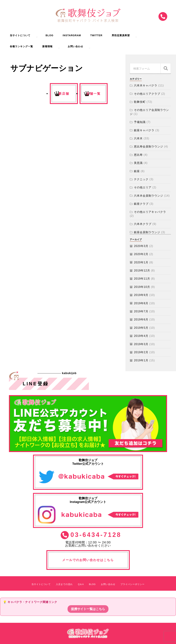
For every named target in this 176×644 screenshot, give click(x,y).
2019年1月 (141, 360)
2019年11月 (142, 279)
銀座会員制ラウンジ (147, 232)
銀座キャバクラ (144, 130)
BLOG (49, 35)
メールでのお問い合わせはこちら (88, 560)
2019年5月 (141, 328)
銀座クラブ (141, 204)
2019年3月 (141, 344)
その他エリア (143, 187)
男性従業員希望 (121, 35)
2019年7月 (141, 311)
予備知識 (140, 122)
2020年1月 (141, 262)
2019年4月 (141, 336)
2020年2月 (141, 254)
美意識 (138, 163)
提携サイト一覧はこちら (88, 609)
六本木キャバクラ (146, 85)
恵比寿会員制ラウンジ (148, 147)
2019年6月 (141, 319)
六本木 (138, 138)
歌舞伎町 (140, 102)
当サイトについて (20, 35)
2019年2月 (141, 352)
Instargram (72, 35)
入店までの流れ (64, 584)
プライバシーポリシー (133, 584)
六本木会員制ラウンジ (148, 196)
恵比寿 (138, 155)
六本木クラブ (143, 224)
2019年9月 (141, 295)
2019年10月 (142, 287)
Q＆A (81, 584)
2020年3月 (141, 246)
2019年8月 (141, 303)
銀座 (137, 171)
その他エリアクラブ (147, 94)
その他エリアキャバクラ (150, 212)
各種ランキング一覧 (21, 46)
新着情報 (47, 46)
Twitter (96, 35)
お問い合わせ (75, 46)
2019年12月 (142, 271)
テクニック (141, 179)
